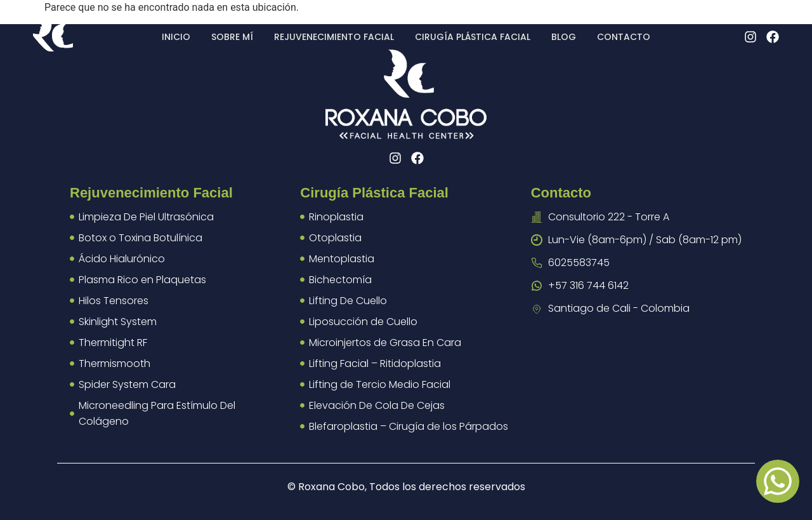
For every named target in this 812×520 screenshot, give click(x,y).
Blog (564, 37)
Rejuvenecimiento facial (334, 37)
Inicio (176, 37)
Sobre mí (232, 37)
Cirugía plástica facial (473, 37)
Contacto (624, 37)
